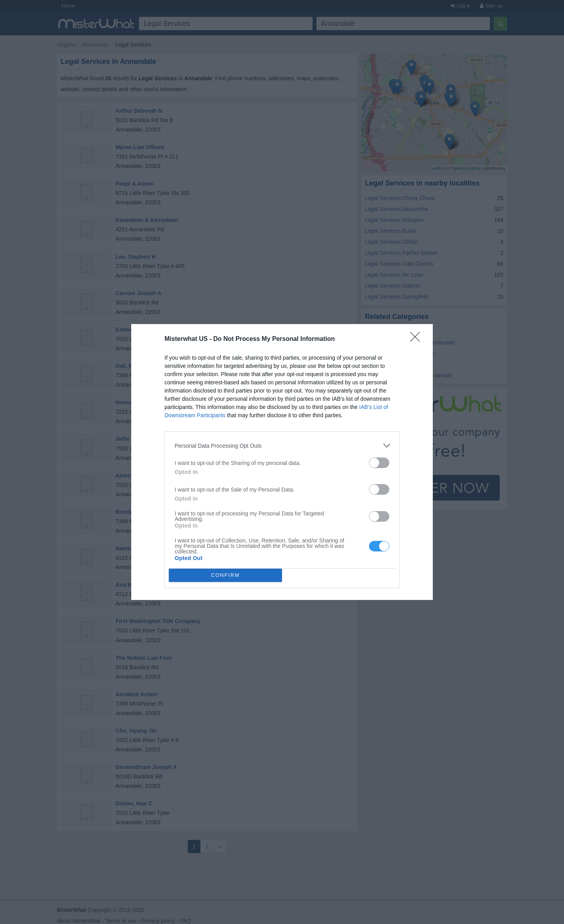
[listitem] (282, 446)
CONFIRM (225, 575)
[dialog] (282, 462)
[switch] (379, 463)
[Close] (418, 339)
